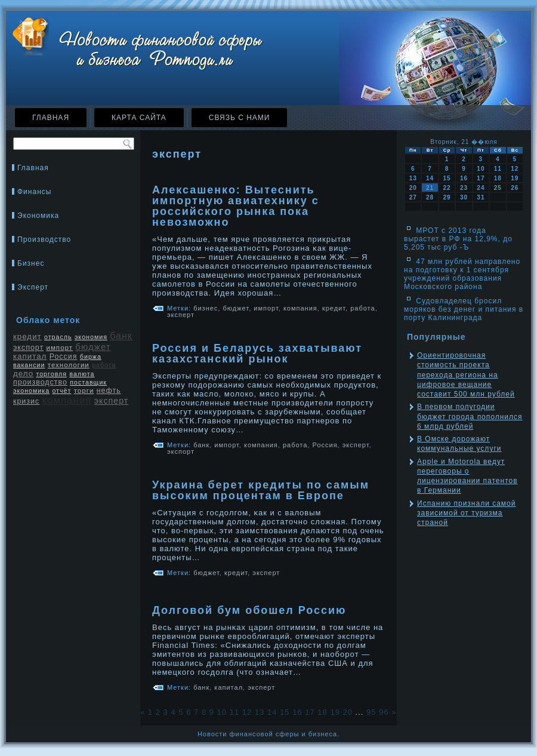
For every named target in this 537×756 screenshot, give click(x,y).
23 (464, 188)
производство (40, 382)
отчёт (61, 391)
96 (384, 712)
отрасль (58, 337)
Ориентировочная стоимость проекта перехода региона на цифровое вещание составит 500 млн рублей (466, 375)
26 (515, 188)
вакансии (29, 365)
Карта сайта (139, 118)
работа (104, 365)
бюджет (93, 347)
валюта (82, 374)
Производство (44, 239)
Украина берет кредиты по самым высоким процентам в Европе (261, 490)
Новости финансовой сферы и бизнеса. (268, 734)
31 (481, 197)
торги (84, 391)
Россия (64, 357)
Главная (51, 118)
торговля (51, 374)
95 (371, 712)
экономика (31, 391)
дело (23, 374)
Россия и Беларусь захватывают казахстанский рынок (257, 354)
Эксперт (33, 287)
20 (348, 712)
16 (297, 712)
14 (272, 712)
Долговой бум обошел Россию (249, 610)
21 (430, 188)
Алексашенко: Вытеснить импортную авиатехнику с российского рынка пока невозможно (236, 206)
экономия (91, 337)
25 (498, 188)
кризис (26, 401)
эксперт (111, 401)
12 (247, 712)
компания (67, 400)
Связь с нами (240, 118)
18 (322, 712)
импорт (59, 348)
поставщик (88, 382)
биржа (91, 357)
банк (121, 336)
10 (222, 712)
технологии (69, 365)
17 (310, 712)
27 (413, 197)
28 (430, 197)
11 (234, 712)
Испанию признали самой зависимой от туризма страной (466, 513)
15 (285, 712)
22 (447, 188)
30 (464, 197)
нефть (109, 391)
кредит (27, 336)
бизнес (206, 308)
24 (481, 188)
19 (335, 712)
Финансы (34, 192)
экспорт (28, 348)
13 (260, 712)
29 (447, 197)
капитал (30, 356)
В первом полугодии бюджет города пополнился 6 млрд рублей (470, 417)
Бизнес (31, 263)
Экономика (38, 216)
